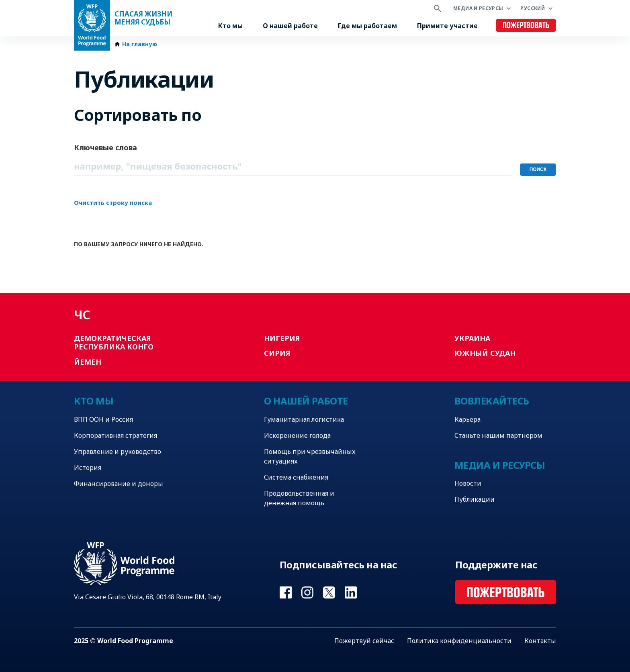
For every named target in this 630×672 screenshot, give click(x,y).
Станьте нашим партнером (498, 435)
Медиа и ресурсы (478, 8)
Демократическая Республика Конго (114, 343)
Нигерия (282, 338)
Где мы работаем (367, 26)
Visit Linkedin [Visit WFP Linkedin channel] (351, 592)
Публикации (475, 499)
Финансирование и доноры (119, 484)
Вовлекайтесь (492, 401)
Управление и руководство (118, 451)
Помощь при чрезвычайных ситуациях (310, 456)
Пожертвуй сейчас (364, 641)
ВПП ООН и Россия (103, 419)
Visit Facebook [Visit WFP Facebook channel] (286, 592)
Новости (468, 483)
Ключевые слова (105, 147)
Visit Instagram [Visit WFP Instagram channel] (307, 592)
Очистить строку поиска (113, 202)
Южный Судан (485, 353)
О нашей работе (290, 26)
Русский (533, 8)
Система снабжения (296, 477)
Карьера (467, 419)
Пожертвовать (526, 26)
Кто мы (230, 26)
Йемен (88, 362)
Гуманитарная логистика (304, 419)
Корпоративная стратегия (116, 435)
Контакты (540, 641)
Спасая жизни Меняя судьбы (143, 18)
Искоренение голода (297, 435)
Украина (472, 338)
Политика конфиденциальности (459, 641)
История (88, 468)
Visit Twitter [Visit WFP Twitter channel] (329, 592)
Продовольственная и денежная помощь (299, 498)
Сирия (277, 353)
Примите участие (447, 26)
